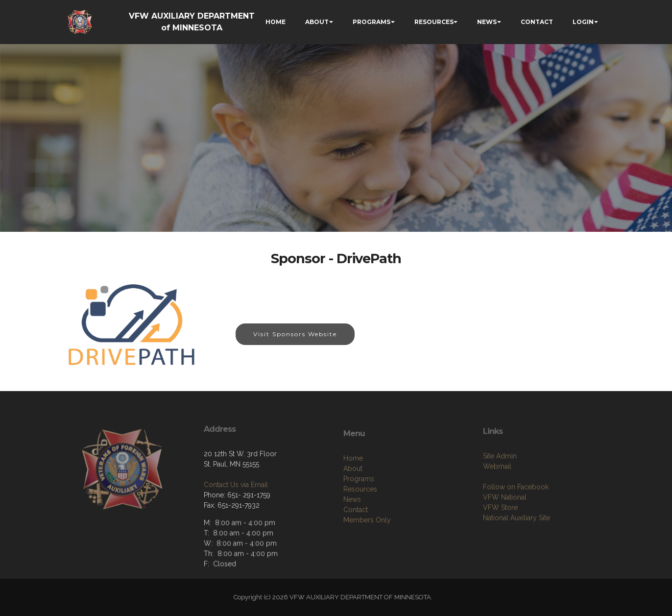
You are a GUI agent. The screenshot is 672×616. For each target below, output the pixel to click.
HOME (276, 22)
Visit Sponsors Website (295, 334)
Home (353, 495)
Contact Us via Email (236, 515)
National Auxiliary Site (516, 551)
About (353, 505)
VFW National (505, 530)
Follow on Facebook (516, 520)
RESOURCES (434, 22)
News (352, 536)
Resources (360, 526)
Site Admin (500, 489)
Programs (359, 516)
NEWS (487, 22)
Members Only (367, 557)
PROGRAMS (372, 22)
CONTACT (537, 22)
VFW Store (500, 541)
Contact (356, 546)
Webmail (497, 499)
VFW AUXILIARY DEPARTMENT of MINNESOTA (192, 22)
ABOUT (317, 22)
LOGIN (583, 22)
